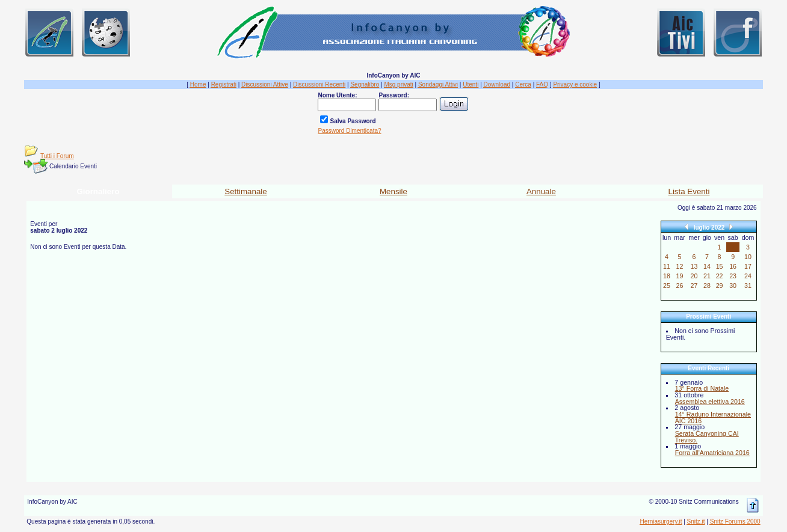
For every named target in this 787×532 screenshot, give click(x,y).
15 (720, 266)
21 (707, 276)
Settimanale (245, 191)
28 (707, 286)
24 (748, 276)
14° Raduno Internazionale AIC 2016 (713, 417)
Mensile (393, 191)
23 (733, 276)
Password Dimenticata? (349, 131)
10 (748, 257)
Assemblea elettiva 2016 (710, 402)
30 (733, 286)
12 (680, 266)
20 (694, 276)
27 (694, 286)
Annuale (541, 191)
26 (680, 286)
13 (694, 266)
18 (667, 276)
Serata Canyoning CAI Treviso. (707, 437)
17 (748, 266)
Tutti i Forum (57, 156)
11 (667, 266)
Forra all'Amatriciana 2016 (712, 453)
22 (720, 276)
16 (733, 266)
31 (748, 286)
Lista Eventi (689, 191)
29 (720, 286)
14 (707, 266)
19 (680, 276)
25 (667, 286)
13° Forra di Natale (702, 388)
